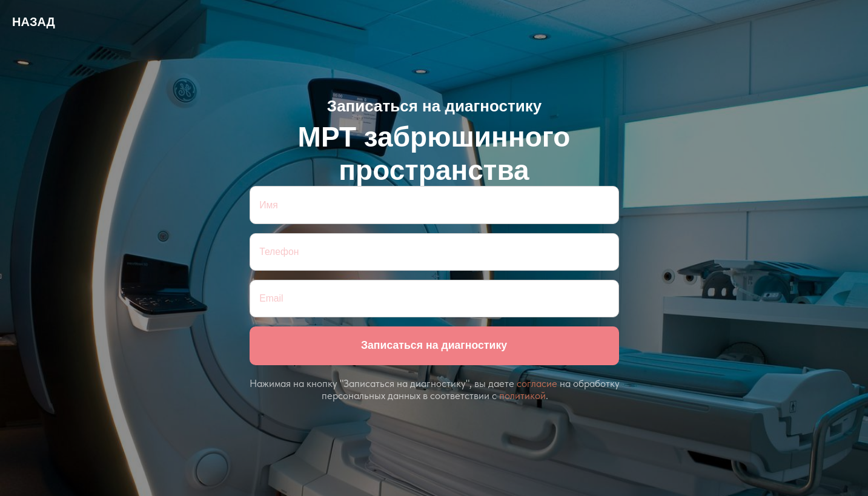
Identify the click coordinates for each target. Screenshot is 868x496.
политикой (522, 395)
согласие (537, 383)
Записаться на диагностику (434, 345)
